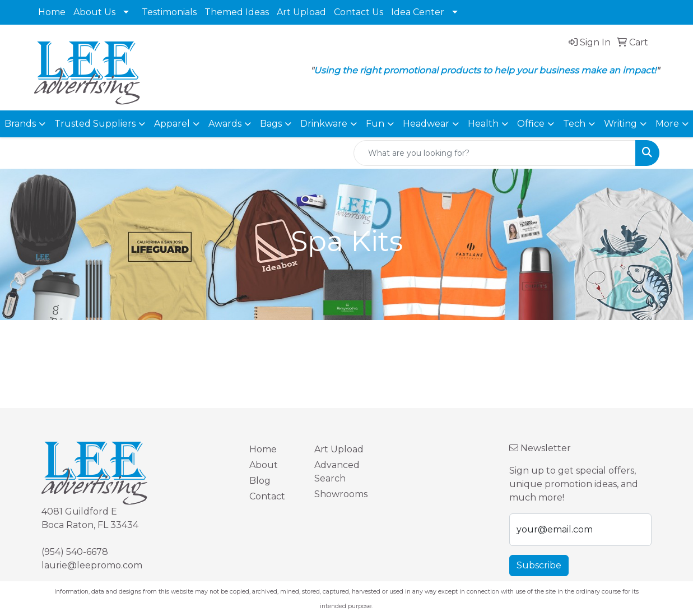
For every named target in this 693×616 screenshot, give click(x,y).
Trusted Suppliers (95, 124)
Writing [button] (620, 124)
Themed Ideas (237, 12)
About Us (94, 12)
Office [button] (531, 124)
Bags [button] (271, 124)
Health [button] (483, 124)
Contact (267, 496)
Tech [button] (574, 124)
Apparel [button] (172, 124)
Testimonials (169, 12)
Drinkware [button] (324, 124)
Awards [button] (225, 124)
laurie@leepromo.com (92, 565)
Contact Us (359, 12)
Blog (260, 481)
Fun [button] (375, 124)
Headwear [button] (426, 124)
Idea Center (418, 12)
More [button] (667, 124)
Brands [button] (20, 124)
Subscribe (539, 565)
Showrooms (340, 494)
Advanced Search (337, 472)
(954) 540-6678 (75, 552)
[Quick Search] (495, 153)
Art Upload (301, 12)
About (264, 465)
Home (52, 12)
